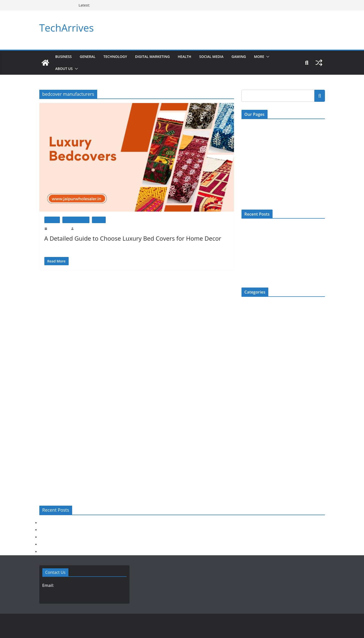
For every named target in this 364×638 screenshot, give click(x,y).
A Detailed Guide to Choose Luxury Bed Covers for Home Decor (130, 238)
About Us (64, 69)
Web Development (255, 478)
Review (247, 429)
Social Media (221, 57)
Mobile (247, 396)
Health (193, 57)
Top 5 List (249, 454)
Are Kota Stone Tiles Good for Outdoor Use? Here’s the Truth (89, 544)
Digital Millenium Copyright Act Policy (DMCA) (276, 157)
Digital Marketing (158, 57)
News (246, 421)
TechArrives (66, 28)
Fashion (247, 338)
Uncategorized (252, 470)
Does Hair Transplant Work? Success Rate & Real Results (282, 254)
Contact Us (249, 126)
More (271, 57)
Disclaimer (249, 167)
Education (249, 330)
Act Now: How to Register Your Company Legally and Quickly (90, 523)
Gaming (250, 57)
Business (64, 57)
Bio (244, 305)
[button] (279, 57)
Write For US (251, 147)
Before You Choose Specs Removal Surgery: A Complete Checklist (93, 530)
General (89, 57)
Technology (118, 57)
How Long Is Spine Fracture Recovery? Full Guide (126, 5)
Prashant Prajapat (85, 229)
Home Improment (76, 220)
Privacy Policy (252, 178)
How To (99, 220)
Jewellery (248, 387)
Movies (247, 412)
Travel (246, 462)
